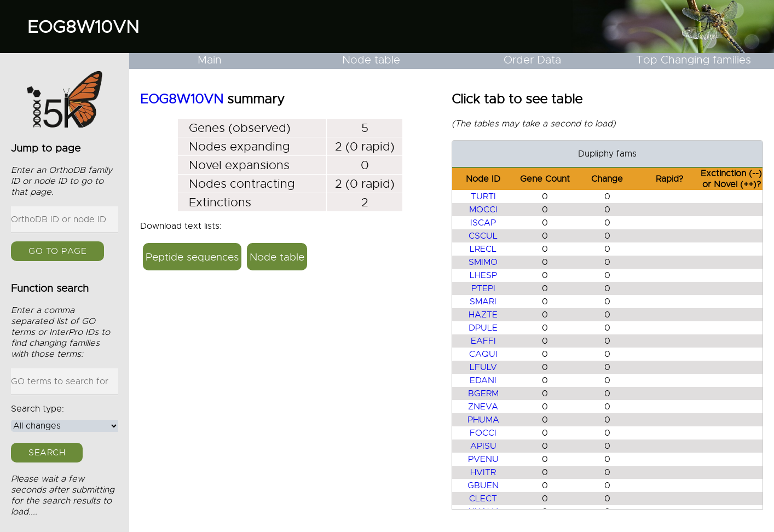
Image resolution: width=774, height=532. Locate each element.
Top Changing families (694, 60)
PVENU (483, 459)
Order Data (532, 60)
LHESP (483, 275)
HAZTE (483, 315)
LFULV (483, 367)
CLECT (483, 499)
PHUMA (483, 420)
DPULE (483, 328)
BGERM (483, 394)
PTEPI (483, 288)
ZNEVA (483, 407)
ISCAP (483, 223)
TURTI (483, 196)
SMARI (483, 302)
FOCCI (483, 433)
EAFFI (483, 341)
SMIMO (483, 262)
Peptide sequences (192, 257)
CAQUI (483, 354)
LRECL (483, 249)
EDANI (483, 380)
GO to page (57, 251)
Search (47, 453)
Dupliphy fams (607, 154)
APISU (483, 446)
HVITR (483, 472)
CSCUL (483, 236)
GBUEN (483, 485)
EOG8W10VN (83, 27)
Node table (371, 60)
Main (210, 60)
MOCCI (483, 210)
